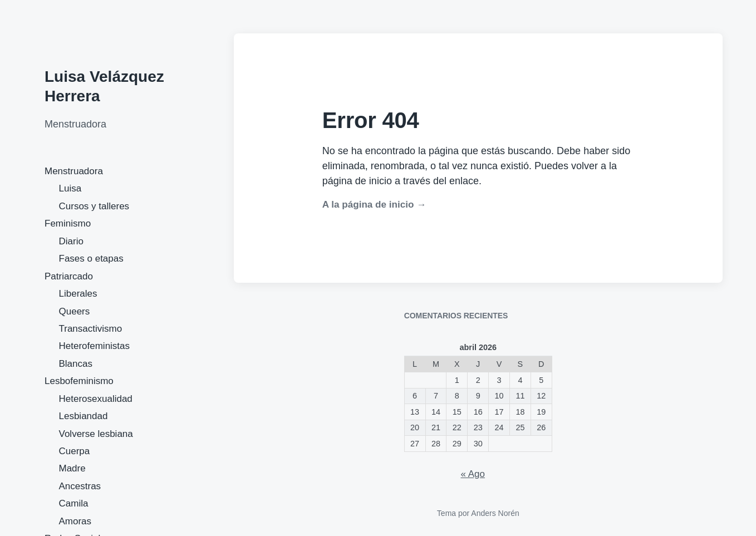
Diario (71, 241)
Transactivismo (91, 329)
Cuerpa (75, 451)
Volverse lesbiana (96, 434)
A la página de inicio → (374, 205)
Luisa (70, 188)
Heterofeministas (95, 346)
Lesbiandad (84, 416)
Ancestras (80, 486)
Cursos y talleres (94, 206)
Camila (74, 503)
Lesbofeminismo (79, 381)
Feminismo (68, 223)
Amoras (75, 521)
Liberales (78, 294)
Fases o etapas (91, 259)
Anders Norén (495, 513)
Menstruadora (74, 171)
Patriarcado (69, 276)
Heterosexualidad (96, 399)
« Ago (473, 474)
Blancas (76, 364)
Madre (72, 468)
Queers (75, 311)
